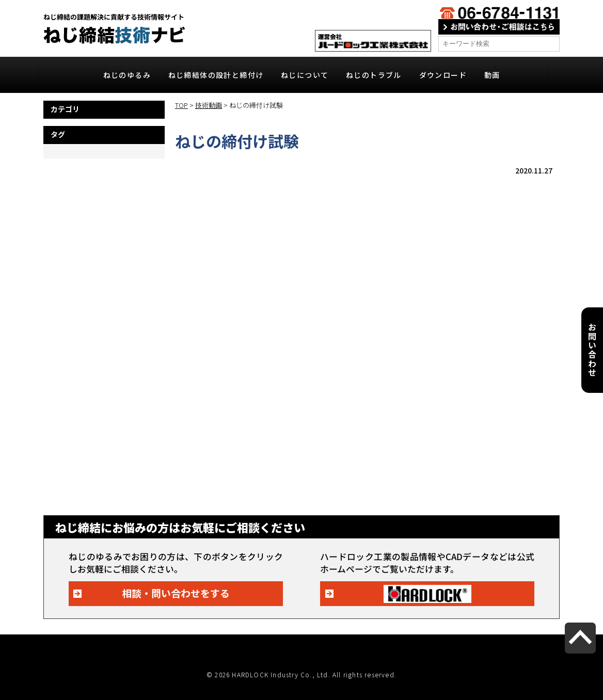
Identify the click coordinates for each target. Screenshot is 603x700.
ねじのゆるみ (127, 75)
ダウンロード (443, 75)
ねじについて (305, 75)
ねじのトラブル (374, 75)
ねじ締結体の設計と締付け (216, 75)
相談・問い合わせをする (176, 593)
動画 (492, 75)
